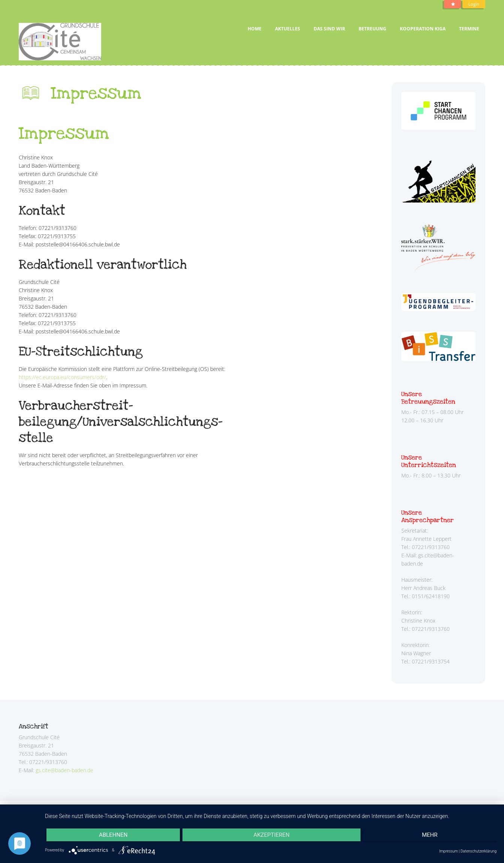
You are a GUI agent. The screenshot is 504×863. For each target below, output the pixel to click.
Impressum (449, 851)
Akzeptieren (271, 835)
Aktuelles (288, 29)
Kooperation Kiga (423, 29)
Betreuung (372, 29)
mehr (430, 835)
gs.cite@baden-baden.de (64, 770)
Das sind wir (329, 29)
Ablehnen (113, 835)
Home (255, 29)
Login (474, 4)
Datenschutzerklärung (479, 851)
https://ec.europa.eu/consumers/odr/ (62, 377)
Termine (469, 29)
